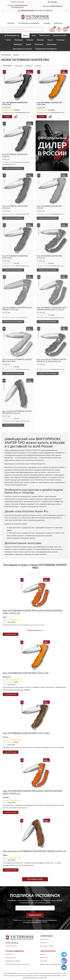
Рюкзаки (40, 40)
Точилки (30, 40)
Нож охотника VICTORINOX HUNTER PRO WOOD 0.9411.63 (34, 851)
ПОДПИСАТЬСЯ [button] (35, 915)
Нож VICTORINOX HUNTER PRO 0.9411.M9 (26, 673)
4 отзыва (51, 263)
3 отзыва (16, 263)
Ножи (25, 36)
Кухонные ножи (60, 36)
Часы (34, 36)
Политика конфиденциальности (54, 964)
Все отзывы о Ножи (35, 879)
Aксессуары (52, 44)
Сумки (29, 44)
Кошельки (39, 44)
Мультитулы (44, 36)
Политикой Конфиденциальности (46, 920)
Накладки (19, 40)
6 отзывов (51, 110)
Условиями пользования (31, 922)
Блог (44, 954)
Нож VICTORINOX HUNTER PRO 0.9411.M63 (26, 733)
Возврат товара (48, 946)
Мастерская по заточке (22, 49)
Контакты (58, 23)
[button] (18, 7)
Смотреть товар (11, 634)
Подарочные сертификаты (46, 49)
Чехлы (8, 40)
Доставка (45, 939)
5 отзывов (51, 315)
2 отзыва (16, 110)
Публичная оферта (14, 961)
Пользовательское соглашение (18, 964)
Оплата (45, 943)
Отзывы (47, 23)
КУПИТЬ (7, 117)
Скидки (45, 961)
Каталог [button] (11, 23)
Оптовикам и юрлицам (29, 23)
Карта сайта (11, 958)
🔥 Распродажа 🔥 (12, 36)
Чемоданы (18, 44)
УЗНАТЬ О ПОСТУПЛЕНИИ (13, 168)
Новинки (45, 958)
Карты (50, 40)
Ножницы (61, 40)
